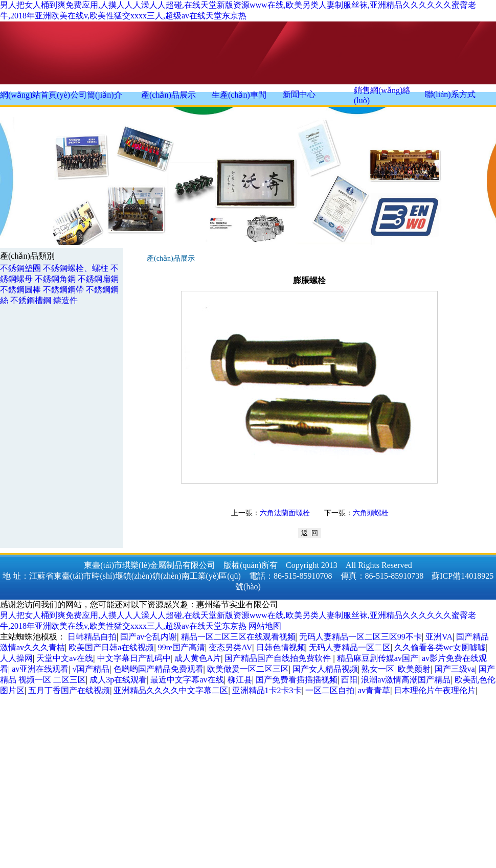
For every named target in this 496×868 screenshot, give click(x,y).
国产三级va (455, 669)
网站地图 (265, 626)
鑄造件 (65, 300)
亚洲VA (439, 637)
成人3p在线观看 (118, 680)
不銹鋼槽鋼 (31, 300)
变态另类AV (230, 647)
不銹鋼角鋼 (55, 279)
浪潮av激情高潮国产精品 (406, 680)
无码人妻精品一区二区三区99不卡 (360, 637)
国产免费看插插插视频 (297, 680)
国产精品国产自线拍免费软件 (279, 658)
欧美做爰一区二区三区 (248, 669)
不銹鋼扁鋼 (98, 279)
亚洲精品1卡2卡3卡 (267, 690)
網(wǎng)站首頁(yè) (35, 95)
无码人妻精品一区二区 (350, 647)
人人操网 (16, 658)
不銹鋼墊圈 (20, 268)
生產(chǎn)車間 (239, 95)
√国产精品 (91, 669)
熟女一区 (378, 669)
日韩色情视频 (281, 647)
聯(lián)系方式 (450, 94)
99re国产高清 (182, 647)
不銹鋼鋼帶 (63, 290)
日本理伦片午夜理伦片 (435, 690)
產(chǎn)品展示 (168, 95)
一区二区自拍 (330, 690)
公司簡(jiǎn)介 (96, 95)
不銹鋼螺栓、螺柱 (76, 268)
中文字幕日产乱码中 (134, 658)
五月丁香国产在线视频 (69, 690)
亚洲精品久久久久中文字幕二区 (171, 690)
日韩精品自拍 (92, 637)
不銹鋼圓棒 (20, 290)
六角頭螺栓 (371, 513)
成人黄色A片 (198, 658)
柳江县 (240, 680)
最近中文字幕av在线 (187, 680)
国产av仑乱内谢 (149, 637)
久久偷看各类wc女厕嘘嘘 (440, 647)
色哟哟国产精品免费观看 (159, 669)
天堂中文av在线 (65, 658)
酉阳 (349, 680)
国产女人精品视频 (325, 669)
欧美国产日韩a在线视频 (111, 647)
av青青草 (374, 690)
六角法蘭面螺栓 (285, 513)
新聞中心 (299, 94)
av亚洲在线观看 (40, 669)
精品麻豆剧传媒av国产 (378, 658)
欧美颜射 (414, 669)
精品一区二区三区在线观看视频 (238, 637)
